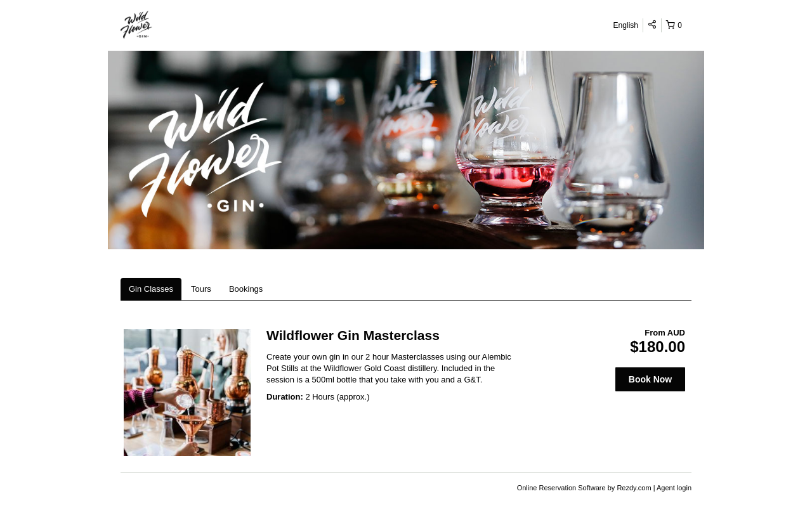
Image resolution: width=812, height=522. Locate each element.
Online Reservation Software (561, 488)
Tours (201, 289)
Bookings (246, 289)
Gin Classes (151, 289)
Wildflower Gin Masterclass (353, 335)
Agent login (674, 488)
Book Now (650, 379)
